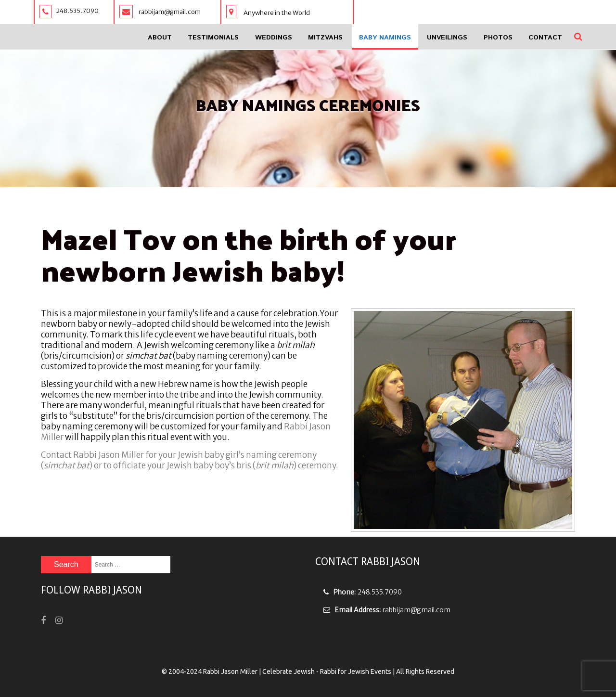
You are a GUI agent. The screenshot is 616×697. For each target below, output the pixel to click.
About (160, 38)
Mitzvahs (325, 38)
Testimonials (213, 38)
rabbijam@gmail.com (417, 610)
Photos (498, 38)
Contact (545, 38)
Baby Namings (385, 38)
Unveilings (447, 38)
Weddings (274, 38)
